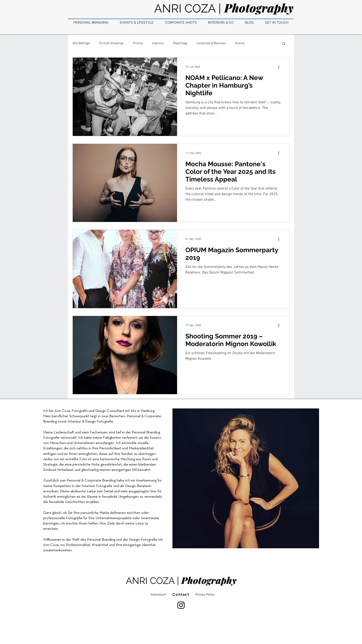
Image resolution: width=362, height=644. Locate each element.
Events (240, 43)
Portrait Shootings (111, 43)
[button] (284, 44)
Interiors (158, 43)
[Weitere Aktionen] (280, 67)
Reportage (180, 43)
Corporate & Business (211, 43)
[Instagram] (181, 605)
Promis (138, 43)
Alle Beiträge (81, 43)
